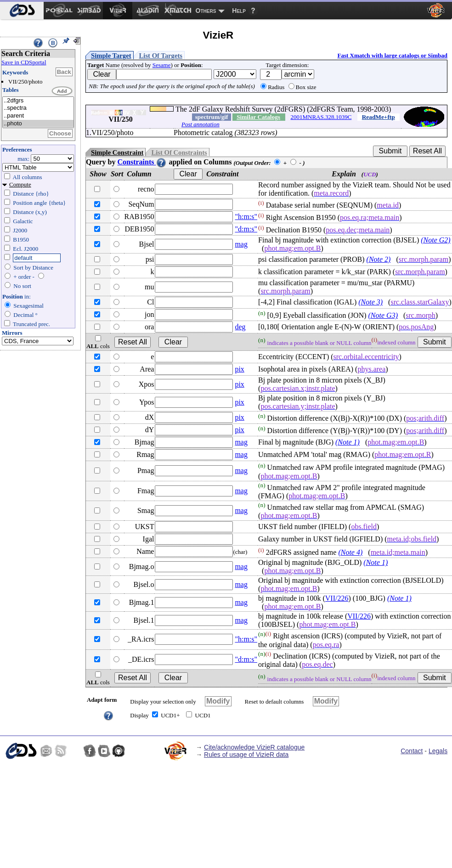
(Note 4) (350, 552)
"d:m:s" (246, 229)
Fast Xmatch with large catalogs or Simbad (392, 55)
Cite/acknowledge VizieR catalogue (254, 747)
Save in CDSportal (24, 62)
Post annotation (201, 124)
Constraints (142, 162)
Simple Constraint (117, 152)
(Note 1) (347, 442)
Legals (438, 751)
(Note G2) (435, 240)
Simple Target (111, 56)
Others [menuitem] (206, 11)
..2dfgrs (38, 101)
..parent (38, 116)
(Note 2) (379, 259)
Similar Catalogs (258, 117)
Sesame (162, 65)
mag (241, 244)
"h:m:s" (246, 217)
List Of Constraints (179, 152)
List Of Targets (161, 56)
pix (239, 369)
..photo (38, 124)
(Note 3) (370, 302)
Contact (412, 751)
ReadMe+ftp (379, 117)
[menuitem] (22, 11)
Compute (20, 184)
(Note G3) (383, 315)
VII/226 (337, 598)
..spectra (38, 108)
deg (240, 327)
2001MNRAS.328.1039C (321, 117)
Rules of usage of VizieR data (246, 755)
